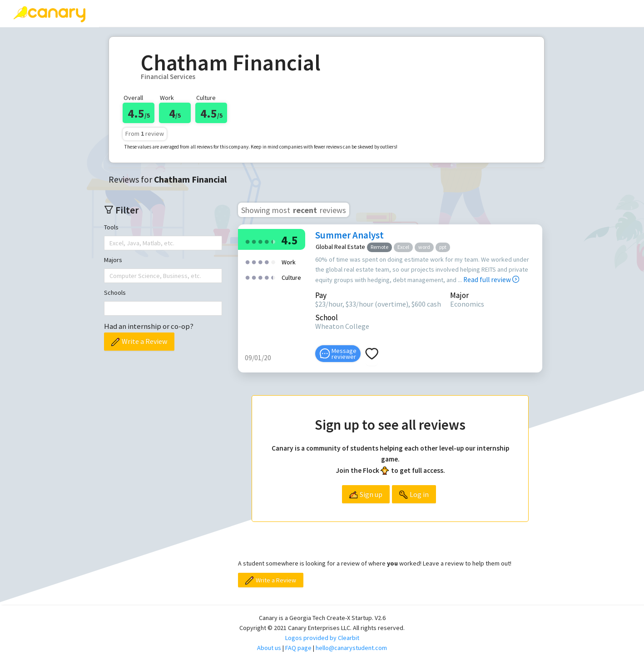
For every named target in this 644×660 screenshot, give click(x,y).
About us (269, 648)
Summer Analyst (349, 235)
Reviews (126, 13)
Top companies (263, 13)
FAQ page (298, 648)
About (379, 13)
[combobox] (110, 243)
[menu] (372, 14)
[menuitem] (126, 14)
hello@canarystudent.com (351, 648)
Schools (115, 293)
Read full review (491, 280)
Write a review (189, 13)
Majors (113, 260)
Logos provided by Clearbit (322, 638)
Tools (111, 227)
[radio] (248, 241)
